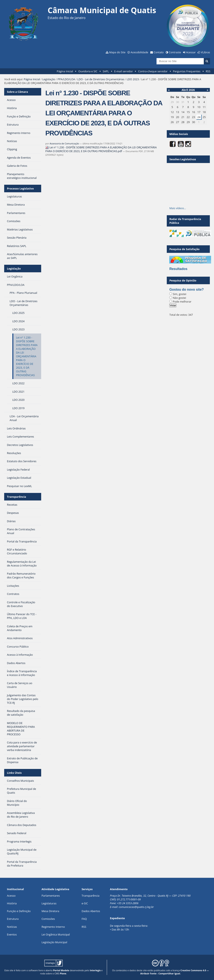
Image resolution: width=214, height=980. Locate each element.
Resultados (178, 269)
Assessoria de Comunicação (64, 143)
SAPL (106, 71)
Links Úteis (14, 773)
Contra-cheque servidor (153, 71)
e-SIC (85, 903)
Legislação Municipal (54, 942)
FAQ (84, 919)
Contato (159, 52)
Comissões (48, 919)
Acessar (191, 52)
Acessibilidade (139, 52)
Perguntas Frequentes (187, 71)
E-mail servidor (124, 71)
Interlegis (95, 970)
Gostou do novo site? (186, 290)
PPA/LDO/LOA (66, 79)
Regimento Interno (53, 927)
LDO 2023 (133, 79)
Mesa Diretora (50, 911)
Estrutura (13, 919)
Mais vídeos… (178, 208)
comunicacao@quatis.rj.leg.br (137, 907)
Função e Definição (19, 911)
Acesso (11, 896)
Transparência (17, 497)
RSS (208, 71)
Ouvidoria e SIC (88, 71)
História (12, 903)
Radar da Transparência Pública (185, 221)
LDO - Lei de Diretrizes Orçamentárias (101, 79)
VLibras (205, 52)
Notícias (12, 927)
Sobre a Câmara (17, 92)
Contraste (175, 52)
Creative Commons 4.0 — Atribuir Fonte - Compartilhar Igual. (175, 972)
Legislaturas (49, 903)
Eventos (12, 934)
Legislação (49, 79)
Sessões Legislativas (183, 159)
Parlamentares (51, 896)
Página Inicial (65, 71)
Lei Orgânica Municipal (56, 934)
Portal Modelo (61, 970)
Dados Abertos (91, 911)
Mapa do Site (117, 52)
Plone (63, 973)
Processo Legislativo (20, 188)
